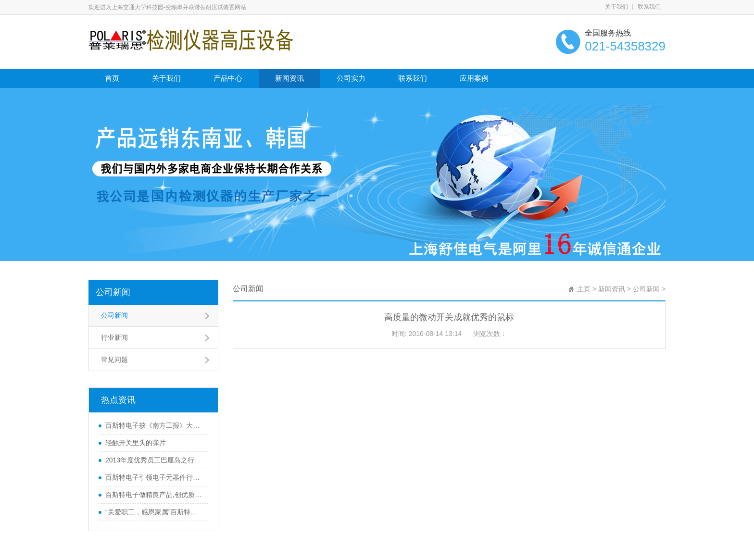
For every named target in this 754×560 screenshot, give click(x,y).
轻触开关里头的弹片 (136, 443)
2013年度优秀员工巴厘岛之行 (150, 460)
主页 (584, 289)
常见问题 (114, 360)
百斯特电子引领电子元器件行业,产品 (154, 477)
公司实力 (351, 78)
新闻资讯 (289, 78)
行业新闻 (114, 337)
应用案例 (474, 78)
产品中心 (228, 78)
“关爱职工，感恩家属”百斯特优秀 (154, 512)
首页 (112, 78)
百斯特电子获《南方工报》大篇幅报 (154, 425)
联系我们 (649, 7)
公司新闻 (113, 292)
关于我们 (616, 7)
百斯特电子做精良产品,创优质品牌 (154, 495)
